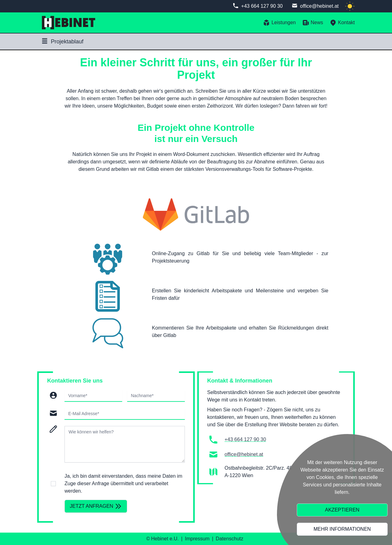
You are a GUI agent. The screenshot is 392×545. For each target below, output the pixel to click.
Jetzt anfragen (96, 506)
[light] (350, 6)
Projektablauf (62, 41)
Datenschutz (230, 539)
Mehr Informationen (342, 529)
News (313, 23)
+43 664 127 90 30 (262, 6)
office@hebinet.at (319, 6)
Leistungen (279, 23)
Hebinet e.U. (165, 539)
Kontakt (342, 23)
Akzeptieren (342, 510)
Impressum (197, 539)
